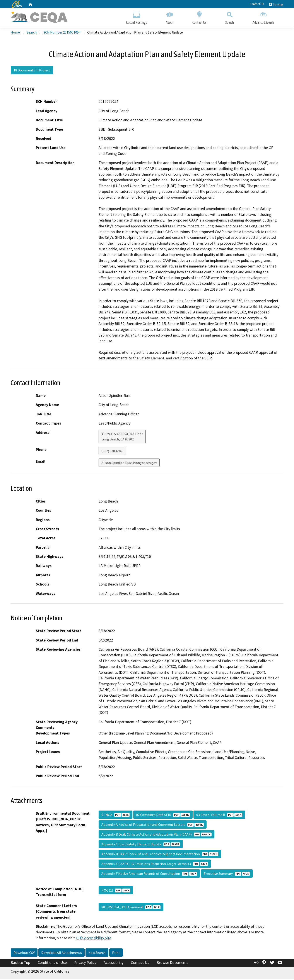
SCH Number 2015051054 (62, 33)
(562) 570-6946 (112, 451)
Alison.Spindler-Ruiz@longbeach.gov (129, 463)
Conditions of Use (52, 963)
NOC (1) (116, 891)
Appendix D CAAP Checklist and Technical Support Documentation (160, 855)
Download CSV (24, 953)
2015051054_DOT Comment (131, 908)
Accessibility (114, 963)
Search (230, 17)
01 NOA (115, 815)
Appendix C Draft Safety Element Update (141, 845)
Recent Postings (136, 17)
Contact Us (257, 4)
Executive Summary (227, 874)
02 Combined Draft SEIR (163, 815)
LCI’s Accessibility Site (93, 939)
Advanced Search (263, 17)
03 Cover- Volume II (219, 815)
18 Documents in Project (32, 71)
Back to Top (20, 963)
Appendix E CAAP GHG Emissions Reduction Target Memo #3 (155, 864)
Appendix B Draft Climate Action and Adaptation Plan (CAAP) (156, 835)
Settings (276, 4)
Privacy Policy (85, 963)
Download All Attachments (62, 953)
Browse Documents (173, 963)
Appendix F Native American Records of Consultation (149, 874)
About (170, 17)
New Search (97, 953)
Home (15, 33)
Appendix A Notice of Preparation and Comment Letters (153, 825)
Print (116, 953)
